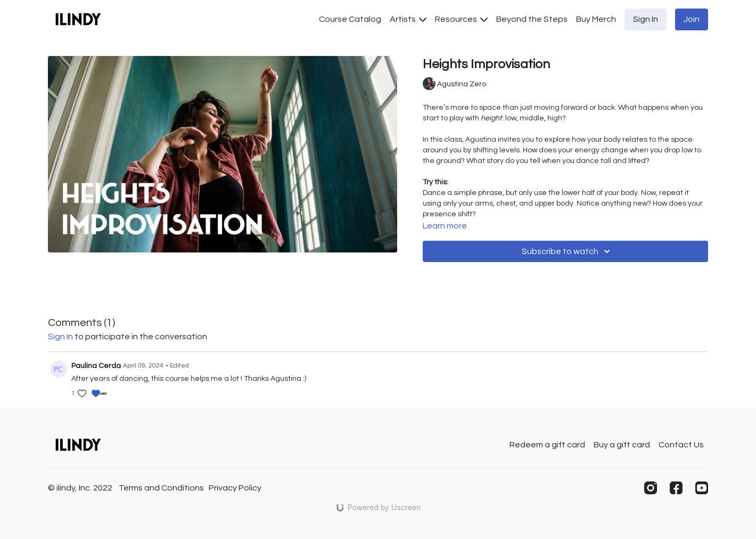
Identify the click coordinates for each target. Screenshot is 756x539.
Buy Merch (596, 19)
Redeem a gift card (547, 445)
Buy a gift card (622, 445)
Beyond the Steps (532, 19)
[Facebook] (676, 488)
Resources (461, 19)
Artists (408, 19)
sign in (60, 337)
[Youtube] (702, 488)
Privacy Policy (235, 488)
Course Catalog (350, 19)
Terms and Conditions (161, 488)
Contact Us (681, 445)
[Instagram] (651, 488)
